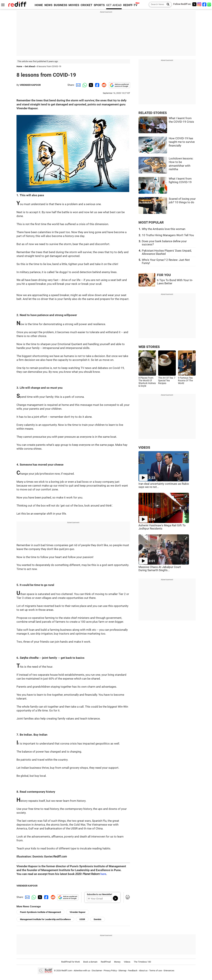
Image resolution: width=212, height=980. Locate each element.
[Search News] (167, 5)
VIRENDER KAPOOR (30, 85)
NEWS (48, 5)
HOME (39, 5)
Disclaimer (97, 971)
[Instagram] (199, 4)
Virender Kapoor (78, 912)
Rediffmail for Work (71, 962)
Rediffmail (106, 962)
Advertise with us (82, 971)
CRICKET (86, 5)
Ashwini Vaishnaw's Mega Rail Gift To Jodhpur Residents (162, 527)
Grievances (169, 971)
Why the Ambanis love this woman (164, 229)
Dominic (98, 919)
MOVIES (74, 5)
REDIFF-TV (130, 5)
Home (19, 66)
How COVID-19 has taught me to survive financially (182, 142)
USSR (82, 919)
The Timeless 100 (142, 962)
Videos (127, 962)
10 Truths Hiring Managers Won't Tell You (168, 235)
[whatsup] (209, 4)
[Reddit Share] (103, 85)
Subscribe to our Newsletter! (99, 894)
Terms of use (156, 971)
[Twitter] (194, 4)
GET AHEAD (114, 5)
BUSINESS (60, 5)
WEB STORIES (149, 347)
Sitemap (122, 971)
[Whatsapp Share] (84, 85)
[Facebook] (204, 4)
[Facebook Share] (97, 85)
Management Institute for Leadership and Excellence (45, 919)
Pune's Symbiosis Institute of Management (40, 912)
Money (117, 962)
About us (143, 971)
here (103, 874)
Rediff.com (67, 971)
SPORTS (99, 5)
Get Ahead (30, 66)
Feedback (133, 971)
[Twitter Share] (91, 85)
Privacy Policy (110, 971)
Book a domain (90, 962)
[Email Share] (78, 85)
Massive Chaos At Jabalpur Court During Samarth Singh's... (160, 569)
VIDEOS (144, 448)
